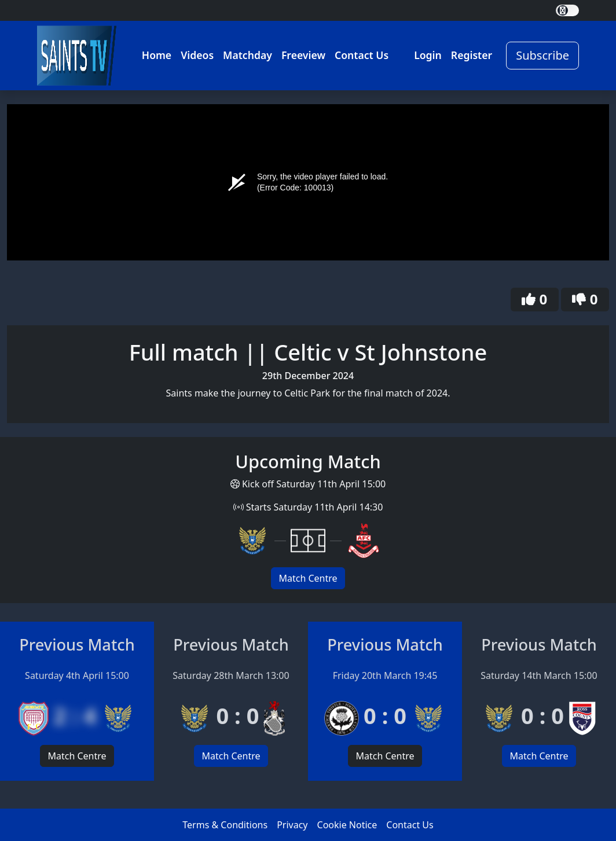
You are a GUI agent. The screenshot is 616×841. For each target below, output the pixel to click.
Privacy (292, 825)
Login (428, 55)
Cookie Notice (347, 825)
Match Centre (308, 578)
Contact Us (362, 55)
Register (472, 55)
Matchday (247, 55)
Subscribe (542, 55)
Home (157, 55)
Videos (197, 55)
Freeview (303, 55)
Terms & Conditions (225, 825)
